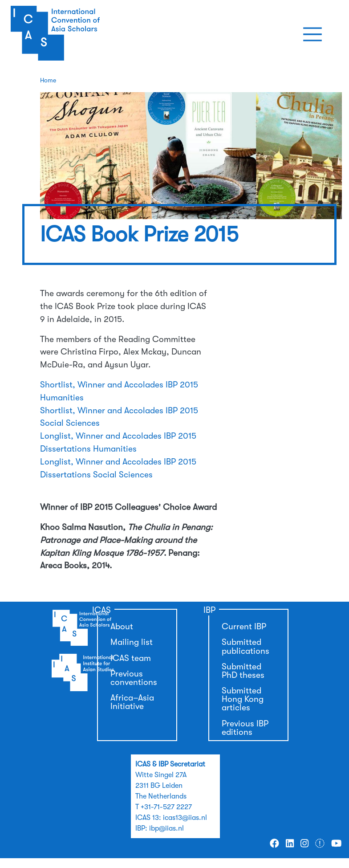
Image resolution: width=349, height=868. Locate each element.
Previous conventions (134, 678)
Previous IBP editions (245, 728)
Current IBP (244, 627)
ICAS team (131, 658)
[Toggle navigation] (312, 34)
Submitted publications (246, 646)
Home (48, 80)
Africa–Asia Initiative (132, 702)
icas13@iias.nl (185, 818)
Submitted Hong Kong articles (243, 699)
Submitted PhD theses (243, 671)
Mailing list (132, 642)
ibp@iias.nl (166, 828)
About (122, 627)
